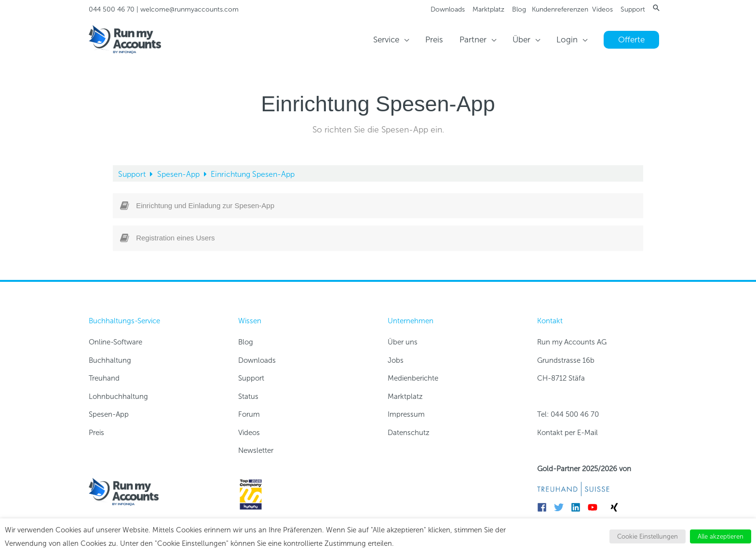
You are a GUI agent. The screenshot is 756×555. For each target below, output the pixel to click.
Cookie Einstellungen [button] (648, 536)
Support (633, 9)
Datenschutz (409, 433)
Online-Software (115, 342)
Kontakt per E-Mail (567, 433)
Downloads (448, 9)
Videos (602, 9)
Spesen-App (179, 174)
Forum (249, 414)
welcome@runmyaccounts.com (189, 9)
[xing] (616, 507)
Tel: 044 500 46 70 (568, 414)
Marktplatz (488, 9)
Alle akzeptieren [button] (721, 536)
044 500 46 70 (112, 9)
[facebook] (545, 507)
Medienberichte (413, 378)
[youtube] (595, 507)
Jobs (396, 360)
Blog (519, 9)
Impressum (406, 414)
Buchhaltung (110, 360)
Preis (96, 433)
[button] (656, 8)
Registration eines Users (175, 238)
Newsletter (256, 450)
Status (248, 396)
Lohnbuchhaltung (118, 396)
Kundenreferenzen (560, 9)
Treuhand (104, 378)
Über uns (403, 342)
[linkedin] (578, 507)
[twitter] (561, 507)
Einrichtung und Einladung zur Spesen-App (205, 205)
